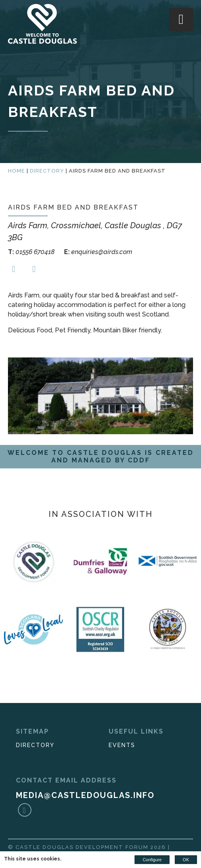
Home (17, 171)
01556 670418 (32, 252)
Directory (47, 171)
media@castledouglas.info (85, 795)
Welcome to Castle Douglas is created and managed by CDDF (101, 456)
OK (186, 860)
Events (122, 745)
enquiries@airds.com (98, 252)
